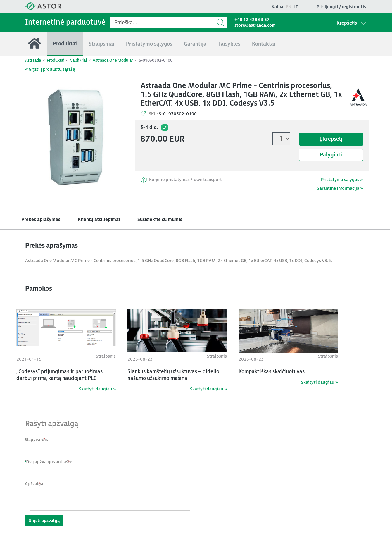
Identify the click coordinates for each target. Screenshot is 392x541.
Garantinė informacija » (340, 188)
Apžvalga (36, 484)
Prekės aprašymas (41, 220)
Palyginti (331, 155)
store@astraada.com (255, 25)
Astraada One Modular (113, 60)
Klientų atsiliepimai (99, 220)
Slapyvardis (39, 440)
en (289, 7)
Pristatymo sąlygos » (342, 180)
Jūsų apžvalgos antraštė (51, 462)
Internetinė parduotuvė (65, 22)
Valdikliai (78, 60)
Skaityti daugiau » (97, 389)
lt (296, 7)
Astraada (33, 60)
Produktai (56, 60)
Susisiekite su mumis (160, 220)
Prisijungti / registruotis (341, 7)
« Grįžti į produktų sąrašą (50, 69)
